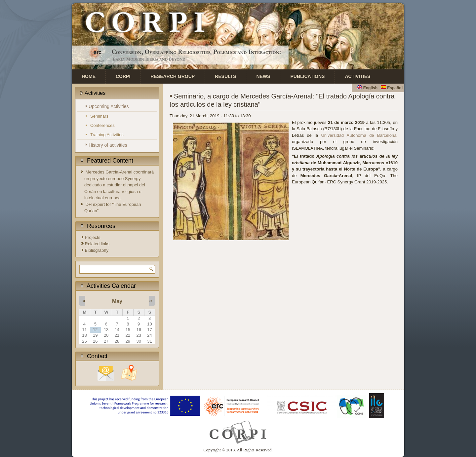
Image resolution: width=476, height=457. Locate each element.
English (367, 88)
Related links (97, 244)
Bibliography (97, 250)
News (263, 76)
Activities (357, 76)
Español (392, 88)
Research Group (173, 76)
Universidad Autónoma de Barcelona (359, 135)
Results (225, 76)
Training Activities (107, 135)
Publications (307, 76)
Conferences (102, 125)
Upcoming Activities (109, 106)
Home (89, 76)
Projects (93, 237)
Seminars (99, 116)
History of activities (108, 145)
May (117, 301)
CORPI (123, 76)
